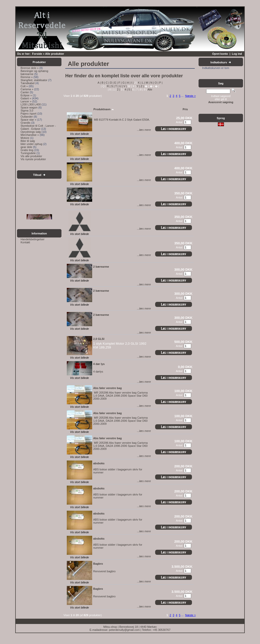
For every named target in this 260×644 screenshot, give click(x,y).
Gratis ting (27, 150)
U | (120, 86)
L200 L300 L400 (31, 104)
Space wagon (29, 107)
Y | (138, 86)
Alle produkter (55, 54)
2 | (118, 89)
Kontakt (25, 242)
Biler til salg (28, 141)
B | (103, 83)
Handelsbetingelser (32, 239)
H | (128, 83)
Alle (149, 89)
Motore (25, 138)
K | (139, 83)
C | (107, 83)
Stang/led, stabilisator (34, 80)
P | (160, 83)
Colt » (24, 86)
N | (152, 83)
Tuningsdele (28, 153)
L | (143, 83)
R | (108, 86)
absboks (99, 463)
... (182, 96)
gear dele (26, 147)
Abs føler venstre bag (107, 388)
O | (156, 83)
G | (124, 83)
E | (116, 83)
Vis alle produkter (31, 156)
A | (99, 83)
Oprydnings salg (31, 132)
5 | (130, 89)
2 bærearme (101, 267)
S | (112, 86)
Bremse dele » (30, 68)
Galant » (26, 98)
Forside (37, 54)
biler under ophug (31, 144)
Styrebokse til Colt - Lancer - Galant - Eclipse (38, 127)
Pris (185, 109)
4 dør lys (99, 364)
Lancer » (26, 101)
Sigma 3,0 (27, 111)
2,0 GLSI (99, 339)
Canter (25, 92)
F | (120, 83)
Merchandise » (30, 135)
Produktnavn (104, 109)
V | (125, 86)
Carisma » (27, 89)
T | (116, 86)
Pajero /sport (28, 114)
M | (147, 83)
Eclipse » (26, 95)
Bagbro (98, 564)
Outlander (27, 117)
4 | (126, 89)
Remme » (27, 77)
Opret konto (220, 54)
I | (132, 83)
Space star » (28, 120)
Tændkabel (28, 83)
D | (111, 83)
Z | (142, 86)
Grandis (26, 123)
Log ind (237, 54)
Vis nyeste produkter (33, 159)
